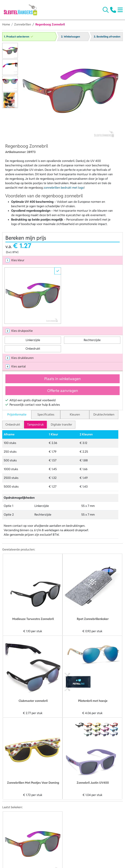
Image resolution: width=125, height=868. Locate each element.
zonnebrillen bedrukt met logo (64, 188)
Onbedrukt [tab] (13, 425)
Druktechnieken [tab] (104, 415)
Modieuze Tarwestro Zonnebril (33, 619)
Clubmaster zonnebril (33, 701)
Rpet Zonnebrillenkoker (93, 619)
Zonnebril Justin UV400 (93, 783)
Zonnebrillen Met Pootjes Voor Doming (33, 783)
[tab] (62, 260)
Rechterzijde (92, 340)
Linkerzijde (33, 340)
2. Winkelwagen (70, 37)
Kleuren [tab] (75, 415)
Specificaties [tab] (46, 415)
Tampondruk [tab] (35, 425)
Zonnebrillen (23, 24)
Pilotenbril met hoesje (93, 701)
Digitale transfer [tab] (61, 425)
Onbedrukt (33, 349)
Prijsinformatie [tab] (17, 415)
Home (6, 24)
